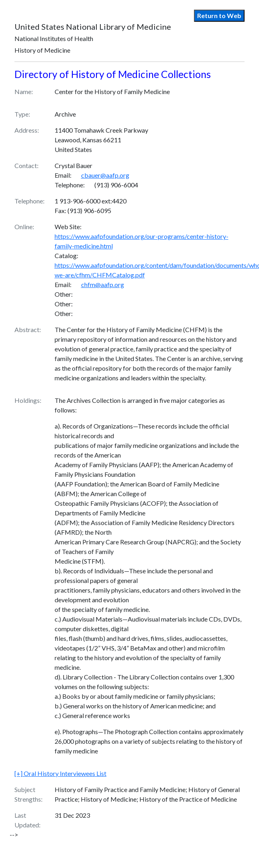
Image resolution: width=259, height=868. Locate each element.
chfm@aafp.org (103, 284)
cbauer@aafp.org (105, 175)
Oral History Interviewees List (60, 773)
